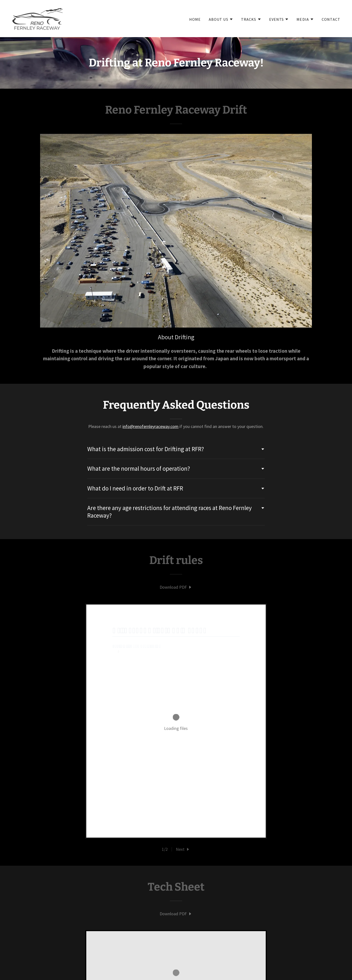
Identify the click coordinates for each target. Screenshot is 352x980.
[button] (221, 19)
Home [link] (195, 19)
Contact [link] (331, 19)
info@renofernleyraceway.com (150, 426)
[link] (37, 18)
